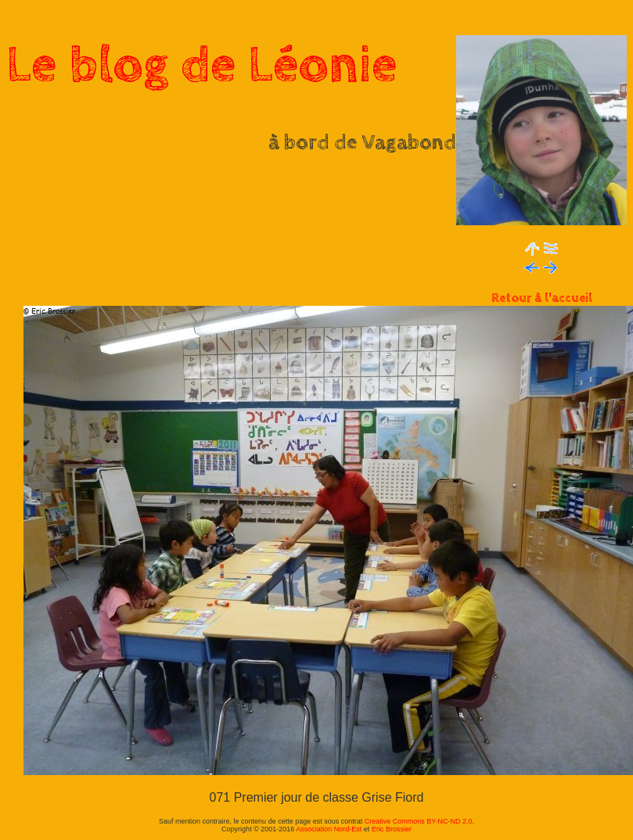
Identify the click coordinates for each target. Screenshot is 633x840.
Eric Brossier (392, 829)
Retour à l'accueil (542, 298)
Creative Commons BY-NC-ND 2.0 (419, 821)
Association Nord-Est (329, 829)
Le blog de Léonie (202, 66)
